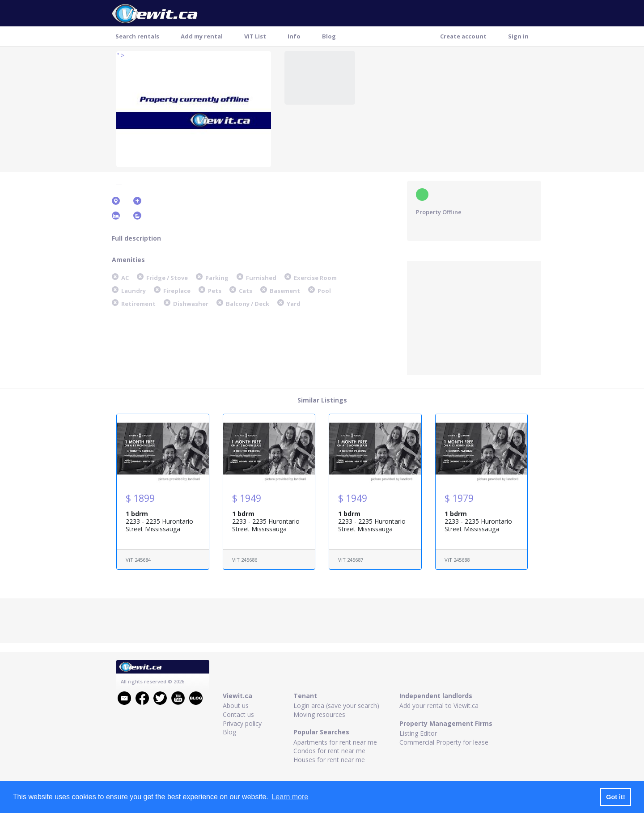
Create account (463, 36)
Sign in (518, 36)
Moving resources (319, 714)
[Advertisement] (474, 317)
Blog (329, 36)
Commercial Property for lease (444, 742)
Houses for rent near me (329, 760)
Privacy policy (242, 723)
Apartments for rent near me (335, 742)
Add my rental (202, 36)
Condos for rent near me (329, 751)
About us (236, 705)
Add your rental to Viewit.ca (439, 705)
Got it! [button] (615, 797)
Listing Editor (418, 733)
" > (120, 55)
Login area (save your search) (336, 705)
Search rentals (137, 36)
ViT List (255, 36)
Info (294, 36)
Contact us (238, 714)
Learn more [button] (290, 797)
